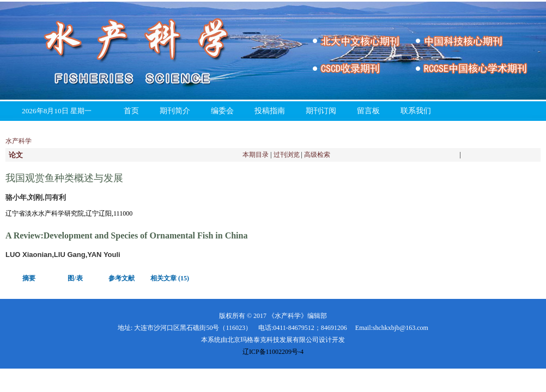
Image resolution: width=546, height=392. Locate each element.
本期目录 (256, 155)
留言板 (368, 111)
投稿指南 (270, 111)
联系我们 (416, 111)
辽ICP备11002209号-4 (273, 352)
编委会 (222, 111)
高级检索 (317, 155)
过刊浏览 (287, 155)
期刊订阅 (321, 111)
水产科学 (19, 141)
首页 (131, 111)
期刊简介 (175, 111)
